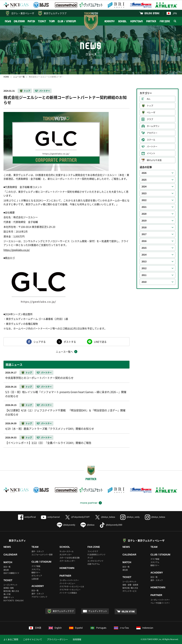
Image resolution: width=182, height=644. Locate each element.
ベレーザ (151, 112)
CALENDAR (19, 21)
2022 (144, 200)
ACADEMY (110, 21)
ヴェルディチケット (98, 611)
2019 (144, 221)
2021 (144, 207)
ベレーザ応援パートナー (160, 603)
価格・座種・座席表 (130, 585)
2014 (144, 255)
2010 (144, 282)
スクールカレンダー (67, 561)
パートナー (45, 91)
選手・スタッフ (38, 551)
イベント (151, 153)
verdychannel (50, 517)
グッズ (90, 558)
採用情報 (77, 639)
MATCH (31, 21)
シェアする (40, 342)
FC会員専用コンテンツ (96, 554)
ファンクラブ (93, 551)
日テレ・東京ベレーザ (23, 13)
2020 (144, 214)
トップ (27, 91)
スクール (151, 140)
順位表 (6, 570)
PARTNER (151, 21)
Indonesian (145, 628)
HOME (6, 77)
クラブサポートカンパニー (70, 590)
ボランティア (37, 576)
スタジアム (36, 569)
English (55, 628)
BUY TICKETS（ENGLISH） (14, 600)
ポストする (70, 342)
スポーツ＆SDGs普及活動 (70, 558)
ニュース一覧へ (64, 352)
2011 (144, 275)
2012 (144, 268)
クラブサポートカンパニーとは (72, 586)
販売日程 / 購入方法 (11, 591)
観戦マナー (36, 572)
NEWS (8, 21)
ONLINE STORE (152, 13)
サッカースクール (66, 551)
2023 (144, 193)
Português (98, 628)
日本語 (35, 628)
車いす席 (7, 594)
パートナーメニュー (67, 583)
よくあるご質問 (11, 639)
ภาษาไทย (121, 628)
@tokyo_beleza (105, 517)
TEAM (52, 21)
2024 (144, 187)
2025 (144, 180)
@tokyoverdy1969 (111, 525)
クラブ (150, 119)
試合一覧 (7, 567)
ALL (149, 99)
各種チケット (9, 597)
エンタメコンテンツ (95, 561)
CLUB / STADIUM (67, 21)
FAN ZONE (165, 21)
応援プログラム (94, 564)
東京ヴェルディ (17, 540)
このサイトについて (33, 639)
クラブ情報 (36, 566)
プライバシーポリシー (57, 639)
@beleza (87, 525)
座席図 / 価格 (9, 588)
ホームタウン (153, 126)
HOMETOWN (136, 21)
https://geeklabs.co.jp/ (17, 250)
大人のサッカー (66, 554)
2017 (144, 234)
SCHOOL (122, 21)
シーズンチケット (10, 585)
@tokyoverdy (66, 525)
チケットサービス (129, 591)
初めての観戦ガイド (11, 573)
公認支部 (35, 579)
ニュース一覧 (19, 77)
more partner (89, 503)
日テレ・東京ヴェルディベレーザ (146, 540)
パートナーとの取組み (68, 593)
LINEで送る (100, 342)
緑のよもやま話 (154, 160)
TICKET (42, 21)
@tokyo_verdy (130, 517)
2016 (144, 241)
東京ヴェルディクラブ (55, 13)
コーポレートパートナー (69, 580)
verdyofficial (27, 517)
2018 (144, 227)
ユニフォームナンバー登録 (42, 554)
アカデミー (152, 133)
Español (76, 628)
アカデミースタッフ (39, 597)
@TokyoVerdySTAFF (77, 517)
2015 (144, 248)
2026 (144, 173)
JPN (172, 13)
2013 (144, 261)
